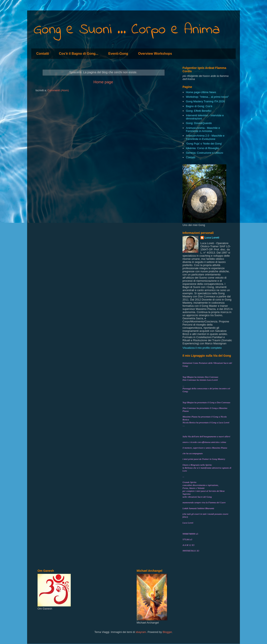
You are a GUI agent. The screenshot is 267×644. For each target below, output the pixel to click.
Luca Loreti (212, 238)
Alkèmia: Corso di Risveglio (202, 148)
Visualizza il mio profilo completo (202, 348)
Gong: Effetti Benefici (199, 111)
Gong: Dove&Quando (199, 123)
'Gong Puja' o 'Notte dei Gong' (204, 144)
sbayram (141, 632)
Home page (103, 82)
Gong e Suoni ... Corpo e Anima (127, 30)
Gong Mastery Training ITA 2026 (205, 101)
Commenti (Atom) (58, 90)
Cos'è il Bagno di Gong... (79, 54)
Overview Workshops (155, 54)
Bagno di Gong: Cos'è (199, 106)
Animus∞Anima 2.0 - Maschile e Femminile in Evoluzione (205, 137)
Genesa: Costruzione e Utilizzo (204, 153)
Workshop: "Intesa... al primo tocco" (207, 97)
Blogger (167, 632)
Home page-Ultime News (201, 92)
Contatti (43, 54)
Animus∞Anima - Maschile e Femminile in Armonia (203, 130)
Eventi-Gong (118, 54)
